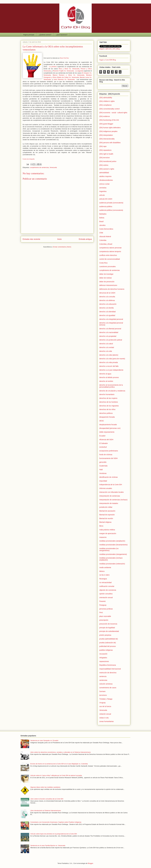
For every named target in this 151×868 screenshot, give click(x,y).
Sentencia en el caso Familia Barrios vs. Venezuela (48, 845)
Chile (101, 233)
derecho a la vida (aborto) (109, 355)
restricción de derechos (108, 673)
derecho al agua (105, 374)
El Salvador (104, 443)
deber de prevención (107, 282)
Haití (101, 470)
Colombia (103, 240)
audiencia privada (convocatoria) (111, 203)
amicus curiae (104, 184)
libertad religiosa (105, 522)
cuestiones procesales (108, 266)
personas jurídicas (106, 609)
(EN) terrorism (105, 158)
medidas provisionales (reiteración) (112, 564)
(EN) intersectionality (107, 139)
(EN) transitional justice (108, 161)
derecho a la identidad (107, 312)
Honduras (103, 473)
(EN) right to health (106, 154)
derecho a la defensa (107, 300)
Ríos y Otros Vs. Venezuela (69, 69)
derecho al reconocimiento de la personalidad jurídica (111, 386)
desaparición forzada (107, 417)
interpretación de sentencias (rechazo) (113, 500)
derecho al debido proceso (109, 377)
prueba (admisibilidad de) (109, 639)
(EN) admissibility (106, 98)
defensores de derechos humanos (112, 289)
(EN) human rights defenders (110, 128)
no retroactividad (105, 582)
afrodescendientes (106, 180)
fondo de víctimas (106, 455)
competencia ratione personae (110, 248)
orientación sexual (106, 597)
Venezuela (53, 167)
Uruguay (102, 703)
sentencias (103, 680)
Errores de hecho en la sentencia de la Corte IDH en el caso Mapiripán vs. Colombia (59, 764)
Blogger (90, 863)
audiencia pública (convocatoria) (111, 210)
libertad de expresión (107, 515)
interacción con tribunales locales (111, 492)
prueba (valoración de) (108, 643)
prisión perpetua (105, 635)
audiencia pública (106, 206)
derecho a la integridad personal (111, 319)
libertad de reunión (106, 518)
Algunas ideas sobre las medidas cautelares (45, 787)
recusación (103, 654)
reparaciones (104, 661)
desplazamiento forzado (108, 425)
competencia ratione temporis (110, 251)
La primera (53, 67)
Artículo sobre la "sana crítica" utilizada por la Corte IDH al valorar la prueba (56, 775)
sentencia (103, 676)
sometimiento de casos (108, 688)
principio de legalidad (107, 628)
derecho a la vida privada (109, 362)
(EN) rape (103, 146)
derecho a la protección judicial (111, 340)
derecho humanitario (107, 394)
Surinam (102, 691)
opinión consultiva (106, 594)
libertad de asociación (107, 511)
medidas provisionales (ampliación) (112, 541)
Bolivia (102, 218)
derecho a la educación (108, 304)
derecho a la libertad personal (110, 329)
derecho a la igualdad (107, 315)
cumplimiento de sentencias (39, 167)
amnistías (103, 188)
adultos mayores (105, 176)
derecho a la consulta (107, 297)
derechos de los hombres (109, 402)
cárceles (102, 225)
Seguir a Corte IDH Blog (108, 60)
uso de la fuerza (105, 706)
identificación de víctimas (109, 477)
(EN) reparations (105, 150)
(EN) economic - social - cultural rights (113, 113)
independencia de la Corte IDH (111, 485)
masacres (103, 537)
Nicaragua (103, 579)
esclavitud (103, 447)
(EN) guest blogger (106, 124)
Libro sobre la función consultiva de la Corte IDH (47, 799)
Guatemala (103, 466)
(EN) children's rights (107, 101)
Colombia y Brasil (106, 244)
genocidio (103, 462)
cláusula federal (105, 236)
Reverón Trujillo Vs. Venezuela (63, 71)
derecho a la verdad (107, 347)
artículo (102, 195)
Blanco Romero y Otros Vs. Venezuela (68, 75)
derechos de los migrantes (109, 406)
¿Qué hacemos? (62, 35)
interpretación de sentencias (110, 496)
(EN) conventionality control (109, 109)
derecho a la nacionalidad (109, 332)
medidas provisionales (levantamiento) (113, 545)
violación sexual (105, 714)
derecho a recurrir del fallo (109, 366)
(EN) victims (104, 165)
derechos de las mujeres (108, 398)
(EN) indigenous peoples (108, 131)
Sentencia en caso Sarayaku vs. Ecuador (44, 740)
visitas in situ (104, 718)
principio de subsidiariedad (109, 631)
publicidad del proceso (108, 646)
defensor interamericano (108, 285)
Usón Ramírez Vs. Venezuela (64, 79)
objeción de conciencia (108, 590)
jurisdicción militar (106, 507)
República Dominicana (108, 665)
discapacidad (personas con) (110, 428)
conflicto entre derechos (108, 255)
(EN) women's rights (107, 169)
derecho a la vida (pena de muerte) (112, 359)
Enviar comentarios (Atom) (62, 247)
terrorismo (103, 695)
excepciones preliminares (109, 451)
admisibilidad (104, 173)
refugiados (103, 658)
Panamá (102, 601)
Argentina (103, 191)
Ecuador (102, 436)
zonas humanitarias (106, 721)
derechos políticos (106, 413)
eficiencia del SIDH (106, 440)
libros (101, 526)
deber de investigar (106, 274)
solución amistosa (106, 684)
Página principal (29, 35)
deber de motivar (106, 278)
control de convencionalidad (110, 259)
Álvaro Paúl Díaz (64, 58)
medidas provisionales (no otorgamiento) (109, 549)
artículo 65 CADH (106, 199)
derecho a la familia (106, 308)
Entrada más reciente (31, 239)
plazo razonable (105, 616)
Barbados (103, 214)
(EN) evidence (105, 116)
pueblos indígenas (106, 650)
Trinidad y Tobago (106, 699)
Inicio (59, 239)
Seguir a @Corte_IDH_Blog (109, 49)
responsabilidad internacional (110, 669)
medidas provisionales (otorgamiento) (113, 554)
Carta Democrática (106, 229)
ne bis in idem (104, 575)
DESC (102, 421)
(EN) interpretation (106, 135)
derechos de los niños (107, 409)
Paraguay (103, 605)
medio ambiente (105, 567)
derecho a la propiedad (108, 336)
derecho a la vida (106, 351)
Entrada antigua (85, 239)
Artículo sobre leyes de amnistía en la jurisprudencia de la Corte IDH (54, 834)
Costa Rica (103, 263)
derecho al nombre (106, 381)
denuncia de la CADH (107, 293)
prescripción (104, 620)
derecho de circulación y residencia (112, 391)
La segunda (79, 71)
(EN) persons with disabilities (110, 143)
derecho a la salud (106, 344)
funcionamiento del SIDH (108, 458)
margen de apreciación (108, 533)
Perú (101, 612)
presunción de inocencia (108, 624)
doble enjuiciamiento (107, 432)
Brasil (101, 221)
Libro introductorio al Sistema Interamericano (46, 811)
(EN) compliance (105, 105)
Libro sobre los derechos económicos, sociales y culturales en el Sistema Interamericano (61, 752)
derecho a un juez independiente (111, 370)
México (102, 571)
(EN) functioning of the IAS (109, 120)
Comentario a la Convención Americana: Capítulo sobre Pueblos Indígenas (56, 822)
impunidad (103, 481)
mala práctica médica (107, 530)
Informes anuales (106, 488)
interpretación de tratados (109, 503)
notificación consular (107, 586)
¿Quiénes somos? (45, 35)
